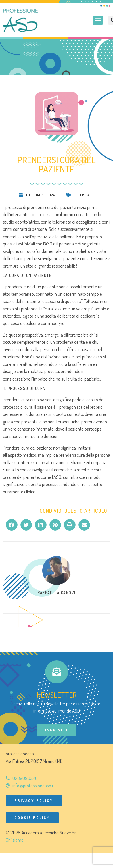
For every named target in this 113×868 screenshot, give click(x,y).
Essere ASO (84, 195)
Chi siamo (15, 840)
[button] (98, 20)
